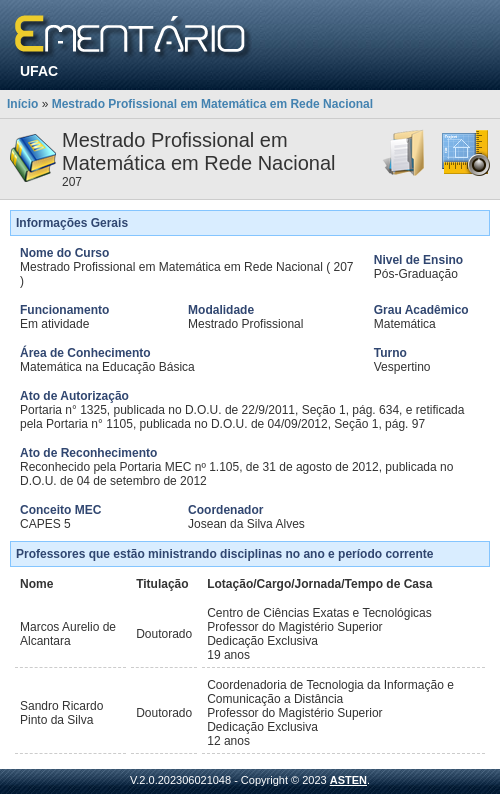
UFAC (39, 71)
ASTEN (348, 780)
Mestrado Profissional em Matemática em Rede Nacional (212, 104)
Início (22, 104)
